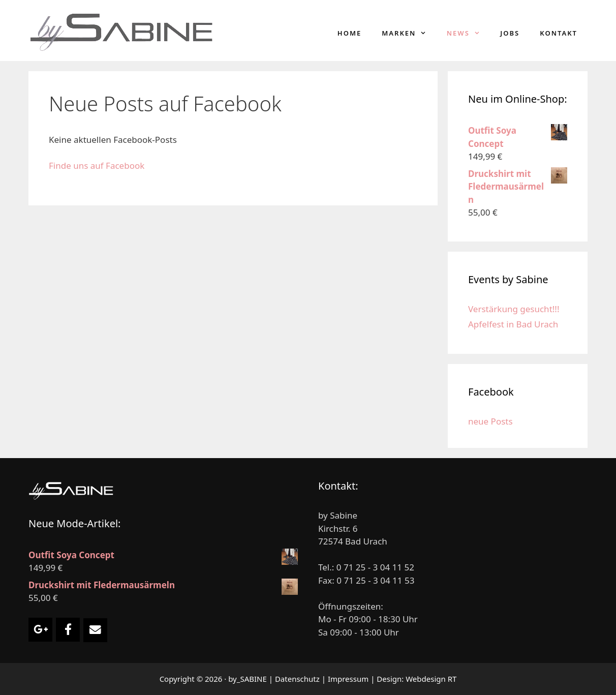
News (469, 33)
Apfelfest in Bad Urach (513, 324)
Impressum (348, 679)
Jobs (510, 33)
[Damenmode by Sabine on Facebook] (68, 630)
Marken (409, 33)
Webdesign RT (431, 679)
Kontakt (559, 33)
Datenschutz (297, 679)
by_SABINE (248, 679)
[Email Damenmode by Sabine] (95, 630)
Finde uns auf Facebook (97, 165)
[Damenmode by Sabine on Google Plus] (40, 630)
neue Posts (490, 421)
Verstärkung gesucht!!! (514, 309)
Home (349, 33)
